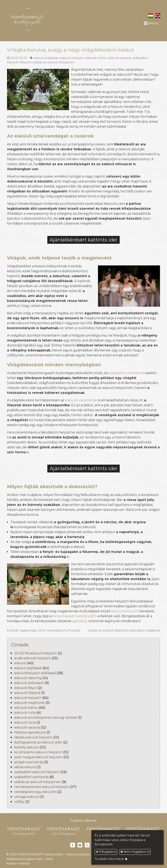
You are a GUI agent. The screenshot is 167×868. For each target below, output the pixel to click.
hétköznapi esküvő (30, 732)
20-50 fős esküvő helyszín (36, 653)
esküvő (20, 663)
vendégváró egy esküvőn (35, 792)
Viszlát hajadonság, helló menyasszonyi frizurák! (44, 630)
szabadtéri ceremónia (127, 373)
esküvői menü (96, 58)
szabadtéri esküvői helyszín (37, 772)
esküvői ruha (25, 713)
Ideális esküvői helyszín (33, 737)
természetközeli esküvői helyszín (42, 787)
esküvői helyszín (72, 58)
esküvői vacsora (119, 58)
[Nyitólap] (39, 19)
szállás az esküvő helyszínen (54, 62)
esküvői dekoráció (29, 683)
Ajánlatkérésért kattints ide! (83, 240)
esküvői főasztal (27, 693)
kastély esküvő (27, 747)
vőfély (19, 802)
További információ (109, 859)
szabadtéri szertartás (31, 777)
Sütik (49, 859)
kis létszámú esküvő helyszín (38, 752)
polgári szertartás (29, 762)
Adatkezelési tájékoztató (25, 859)
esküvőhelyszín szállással (35, 673)
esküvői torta (25, 723)
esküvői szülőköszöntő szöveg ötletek (46, 718)
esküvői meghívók (29, 703)
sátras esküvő (25, 767)
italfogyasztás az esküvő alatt (38, 742)
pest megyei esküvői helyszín (38, 757)
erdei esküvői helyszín (33, 658)
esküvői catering (28, 678)
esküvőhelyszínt (125, 611)
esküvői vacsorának (81, 400)
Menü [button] (151, 23)
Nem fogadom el (135, 852)
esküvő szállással (46, 58)
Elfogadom (106, 852)
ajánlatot (80, 621)
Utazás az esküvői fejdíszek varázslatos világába (124, 630)
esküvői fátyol (26, 688)
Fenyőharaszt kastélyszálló (75, 616)
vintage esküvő (27, 797)
